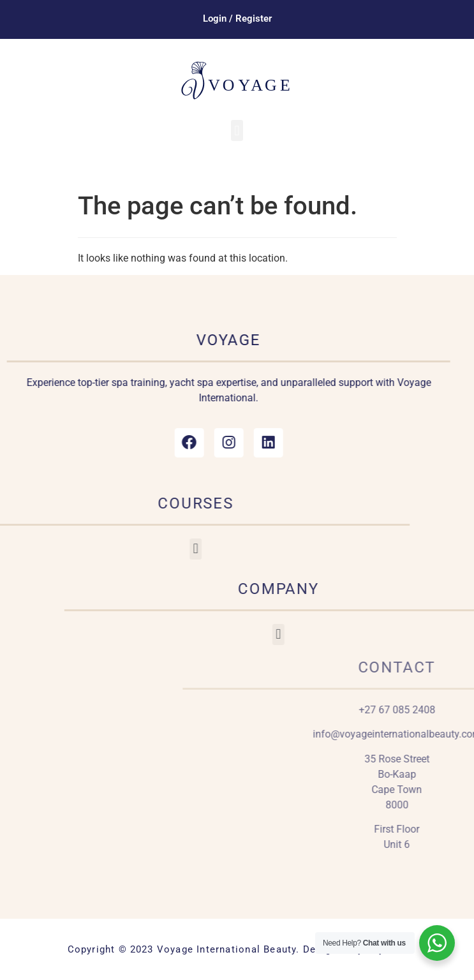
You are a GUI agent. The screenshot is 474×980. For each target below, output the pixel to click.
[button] (237, 130)
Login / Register (237, 19)
